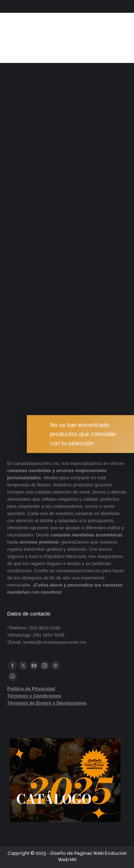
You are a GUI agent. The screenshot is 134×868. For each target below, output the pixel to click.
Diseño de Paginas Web (77, 853)
